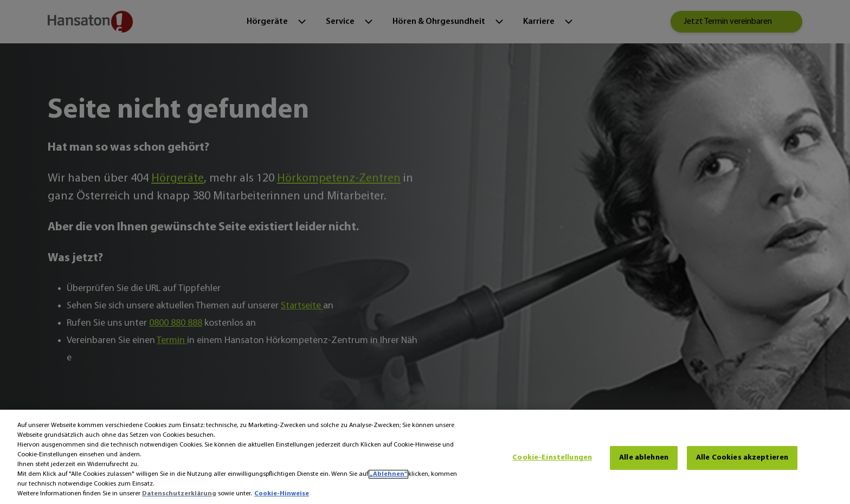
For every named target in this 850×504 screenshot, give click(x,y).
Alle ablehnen (644, 458)
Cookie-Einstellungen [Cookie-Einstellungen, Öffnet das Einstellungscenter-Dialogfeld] (552, 458)
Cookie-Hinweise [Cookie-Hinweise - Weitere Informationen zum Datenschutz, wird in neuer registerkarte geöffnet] (282, 494)
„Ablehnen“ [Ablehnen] (388, 474)
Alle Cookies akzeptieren (742, 458)
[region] (425, 457)
